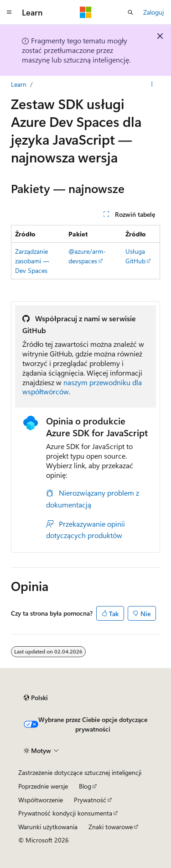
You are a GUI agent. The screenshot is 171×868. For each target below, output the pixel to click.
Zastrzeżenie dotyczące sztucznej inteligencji (80, 772)
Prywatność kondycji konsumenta (65, 813)
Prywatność (90, 800)
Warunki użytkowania (48, 827)
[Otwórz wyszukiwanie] (130, 12)
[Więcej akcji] (152, 84)
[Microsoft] (86, 12)
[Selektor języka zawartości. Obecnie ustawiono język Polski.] (36, 698)
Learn (19, 84)
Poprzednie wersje (43, 786)
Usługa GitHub (135, 256)
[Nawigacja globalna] (9, 12)
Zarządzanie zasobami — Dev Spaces (32, 261)
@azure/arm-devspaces (87, 256)
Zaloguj (153, 12)
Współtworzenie (41, 800)
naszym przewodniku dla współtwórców (82, 387)
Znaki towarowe (111, 827)
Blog (85, 786)
